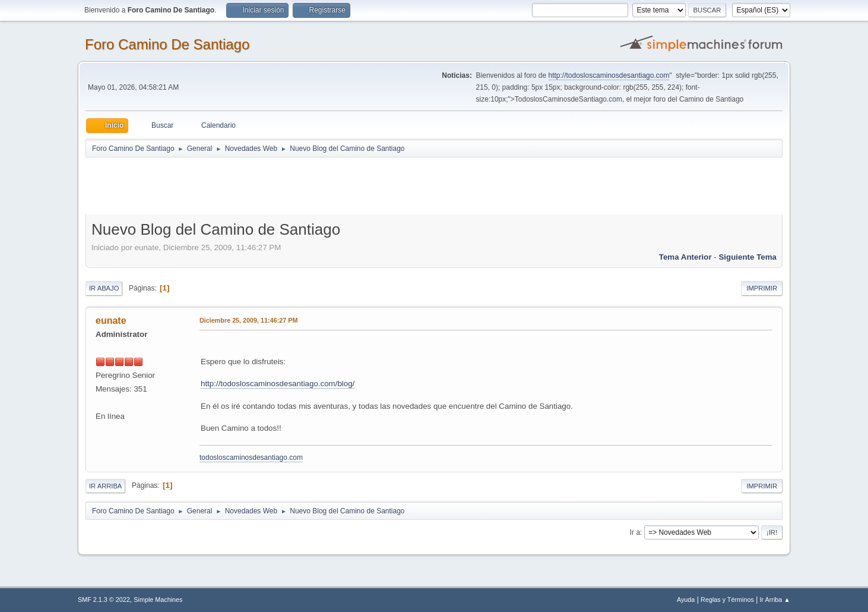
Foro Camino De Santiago (167, 44)
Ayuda (686, 600)
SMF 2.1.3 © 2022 (104, 600)
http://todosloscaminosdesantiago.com (609, 75)
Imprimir (762, 288)
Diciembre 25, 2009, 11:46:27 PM (248, 320)
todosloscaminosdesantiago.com (251, 458)
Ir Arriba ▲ (775, 600)
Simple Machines (158, 600)
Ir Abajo (104, 288)
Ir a (635, 532)
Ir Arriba (105, 486)
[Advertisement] (294, 185)
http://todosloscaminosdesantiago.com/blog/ (278, 384)
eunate (111, 321)
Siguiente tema (747, 257)
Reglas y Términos (727, 600)
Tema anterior (685, 257)
